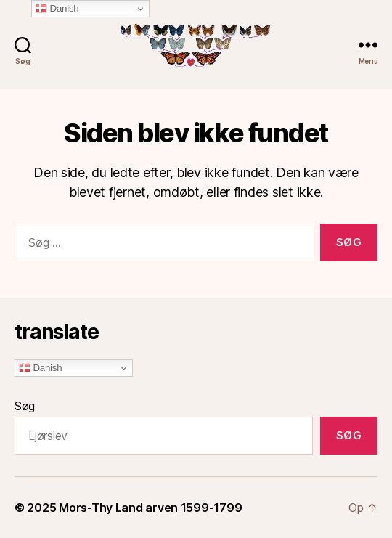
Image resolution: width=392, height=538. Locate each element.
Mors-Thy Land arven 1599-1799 (150, 508)
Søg (25, 406)
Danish (40, 368)
